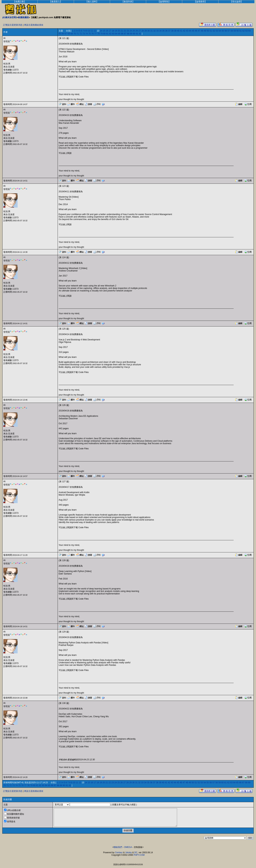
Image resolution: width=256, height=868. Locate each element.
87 (125, 34)
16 (107, 31)
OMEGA (128, 847)
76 (93, 34)
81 (107, 34)
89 (131, 34)
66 (63, 34)
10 (89, 31)
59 (235, 31)
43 (187, 31)
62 (243, 31)
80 (104, 34)
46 (196, 31)
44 (190, 31)
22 (125, 31)
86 (122, 34)
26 (137, 31)
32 (154, 31)
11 (92, 31)
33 (157, 31)
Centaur (119, 853)
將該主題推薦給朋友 (34, 25)
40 (178, 31)
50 (208, 31)
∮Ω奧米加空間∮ (10, 17)
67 (66, 34)
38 (172, 31)
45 (193, 31)
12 (95, 31)
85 (119, 34)
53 (217, 31)
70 (75, 34)
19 (116, 31)
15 (104, 31)
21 (122, 31)
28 (142, 31)
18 (113, 31)
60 (238, 31)
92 (140, 34)
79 (101, 34)
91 (137, 34)
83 (113, 34)
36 (166, 31)
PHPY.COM (139, 855)
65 (60, 34)
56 (226, 31)
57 (229, 31)
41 (181, 31)
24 (131, 31)
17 (110, 31)
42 (184, 31)
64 (250, 31)
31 (152, 31)
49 (205, 31)
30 (149, 31)
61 (241, 31)
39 (175, 31)
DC (136, 853)
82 (110, 34)
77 (95, 34)
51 (211, 31)
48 (202, 31)
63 (246, 31)
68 (69, 34)
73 (83, 34)
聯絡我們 (118, 847)
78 (98, 34)
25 (134, 31)
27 (140, 31)
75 (90, 34)
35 (163, 31)
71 (78, 34)
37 (169, 31)
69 (72, 34)
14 (101, 31)
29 (146, 31)
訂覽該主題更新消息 (13, 25)
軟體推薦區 (23, 17)
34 (160, 31)
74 (86, 34)
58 (232, 31)
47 (199, 31)
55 (223, 31)
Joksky (128, 853)
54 (220, 31)
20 (119, 31)
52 (214, 31)
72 (81, 34)
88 (128, 34)
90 (134, 34)
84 (116, 34)
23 (128, 31)
